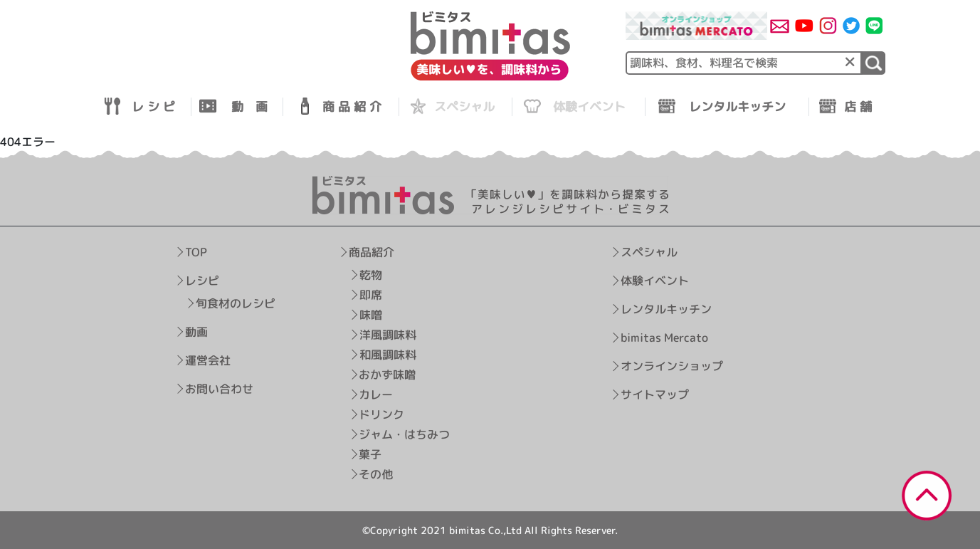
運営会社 (208, 360)
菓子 (370, 454)
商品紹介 (371, 251)
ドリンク (381, 414)
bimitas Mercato (664, 338)
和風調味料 (387, 354)
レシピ (202, 280)
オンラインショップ (671, 366)
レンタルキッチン (666, 309)
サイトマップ (654, 394)
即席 (370, 294)
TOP (196, 251)
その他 (376, 474)
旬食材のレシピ (236, 303)
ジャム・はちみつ (404, 434)
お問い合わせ (218, 388)
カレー (376, 394)
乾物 (370, 274)
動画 (196, 331)
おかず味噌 (387, 374)
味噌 (370, 314)
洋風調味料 (387, 334)
